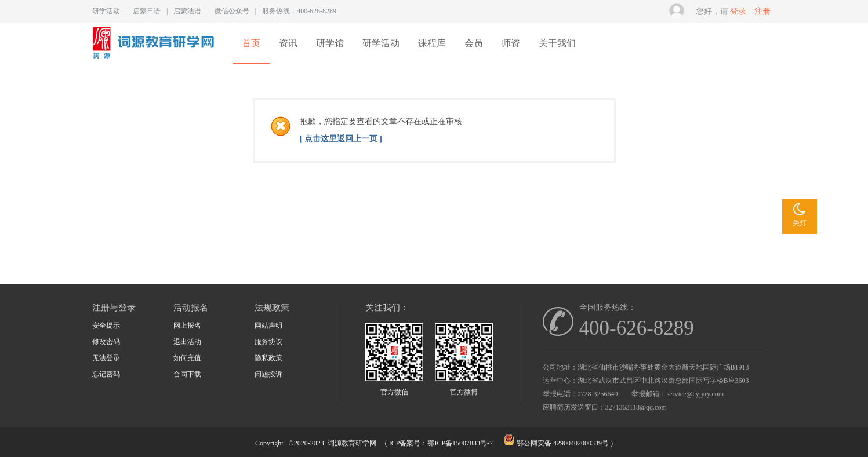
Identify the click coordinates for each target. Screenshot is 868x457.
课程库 (432, 43)
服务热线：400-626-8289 (299, 11)
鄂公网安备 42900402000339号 (563, 443)
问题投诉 (268, 374)
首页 (251, 43)
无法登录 (106, 358)
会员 (474, 43)
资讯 (288, 43)
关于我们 (557, 43)
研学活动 (106, 11)
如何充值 (187, 358)
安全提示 (106, 326)
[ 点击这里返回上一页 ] (341, 139)
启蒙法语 (187, 11)
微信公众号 (232, 11)
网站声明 (268, 326)
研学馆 (330, 43)
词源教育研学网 (352, 443)
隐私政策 (268, 358)
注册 (762, 11)
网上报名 (187, 326)
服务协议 (268, 342)
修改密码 (106, 342)
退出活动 (187, 342)
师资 (511, 43)
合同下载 (187, 374)
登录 (738, 11)
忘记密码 (106, 374)
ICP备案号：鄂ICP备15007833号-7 (441, 443)
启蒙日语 (147, 11)
